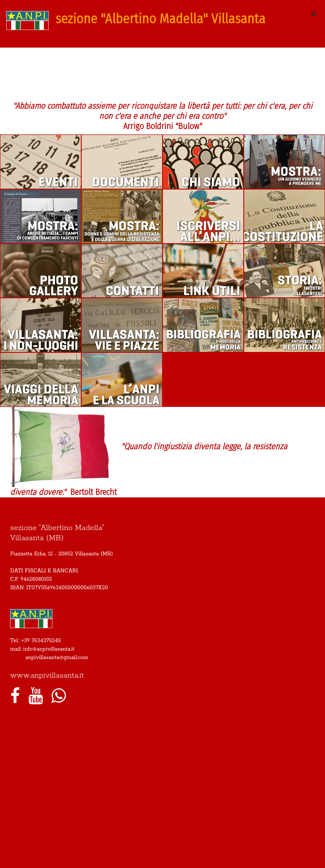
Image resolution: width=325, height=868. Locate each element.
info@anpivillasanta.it (49, 649)
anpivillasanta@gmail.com (57, 658)
